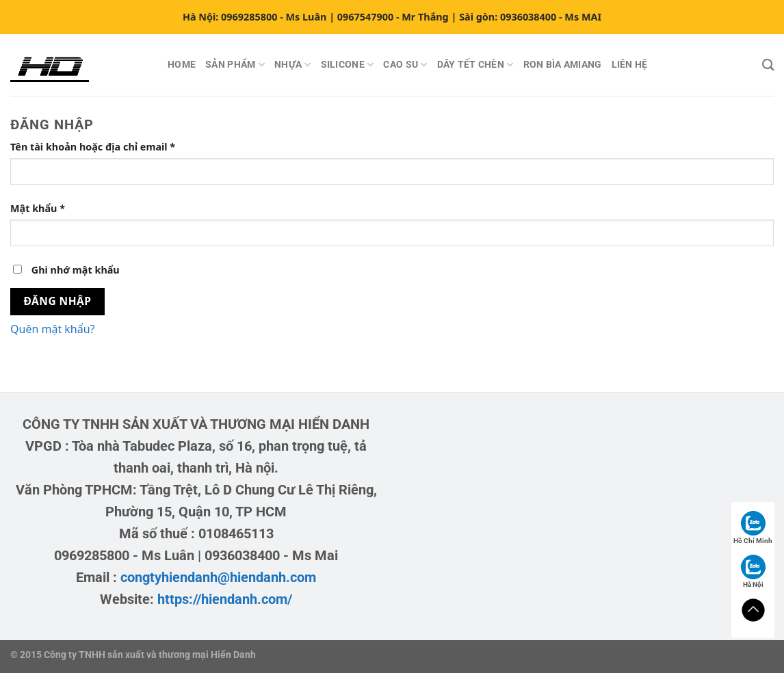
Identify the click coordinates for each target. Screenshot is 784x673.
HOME (182, 65)
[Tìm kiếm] (768, 65)
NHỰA (293, 65)
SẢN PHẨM (235, 65)
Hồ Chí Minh (753, 528)
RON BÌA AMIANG (563, 65)
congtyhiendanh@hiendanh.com (218, 577)
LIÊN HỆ (630, 65)
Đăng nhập (58, 301)
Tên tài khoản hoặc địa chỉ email (104, 147)
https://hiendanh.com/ (225, 599)
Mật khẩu (49, 209)
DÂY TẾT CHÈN (475, 65)
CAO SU (405, 65)
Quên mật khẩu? (53, 329)
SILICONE (348, 65)
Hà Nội (753, 571)
